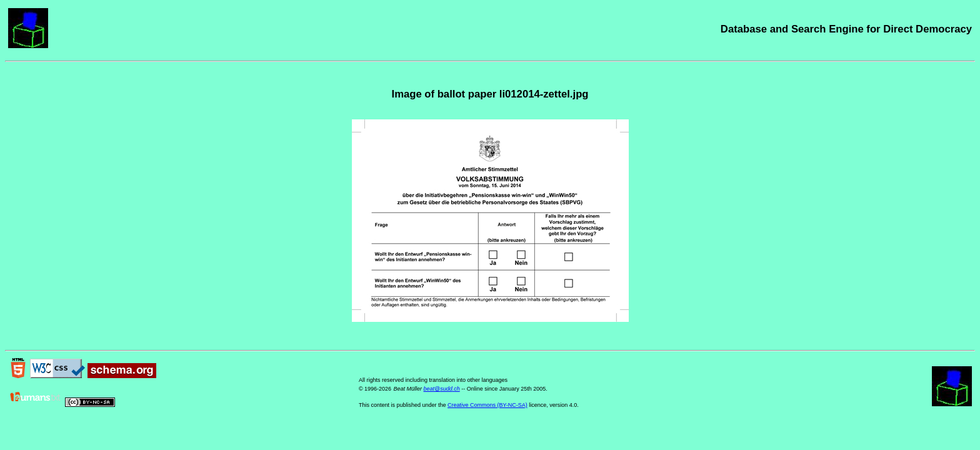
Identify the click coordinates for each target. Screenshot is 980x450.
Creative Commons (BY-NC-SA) (487, 405)
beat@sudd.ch (441, 389)
